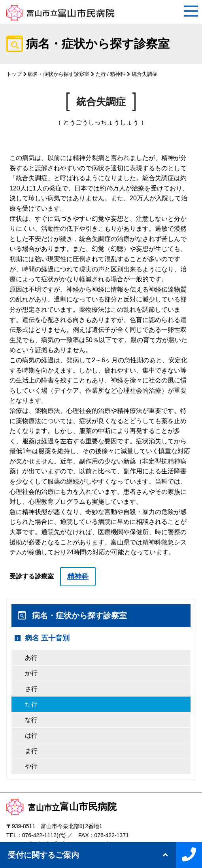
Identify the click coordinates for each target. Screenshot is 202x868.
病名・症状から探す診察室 (59, 74)
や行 (31, 766)
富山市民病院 (61, 807)
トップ (14, 74)
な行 (31, 720)
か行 (31, 673)
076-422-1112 (39, 835)
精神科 (118, 74)
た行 (101, 74)
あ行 (31, 658)
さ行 (31, 689)
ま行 (31, 751)
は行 (31, 735)
